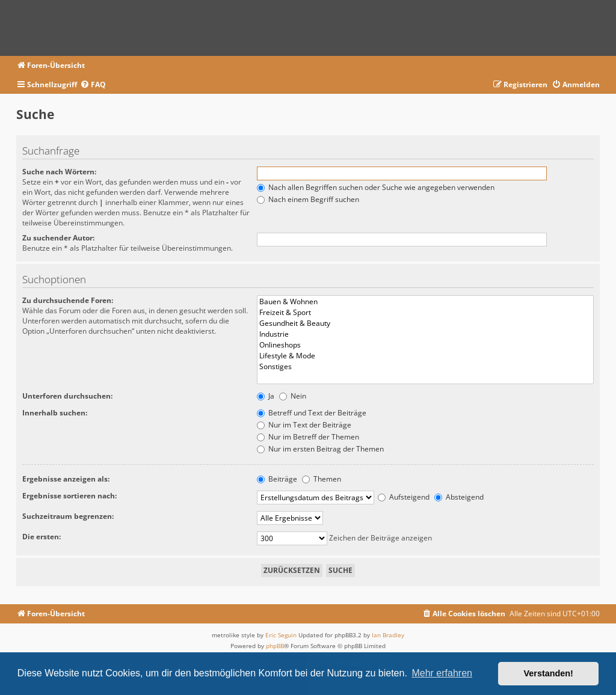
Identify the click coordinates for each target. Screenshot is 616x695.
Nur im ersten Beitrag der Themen (320, 449)
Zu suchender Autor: (58, 238)
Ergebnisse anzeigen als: (66, 479)
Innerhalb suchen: (55, 413)
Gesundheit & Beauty (426, 323)
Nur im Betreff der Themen (308, 437)
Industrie (426, 334)
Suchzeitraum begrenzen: (68, 516)
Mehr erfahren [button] (442, 673)
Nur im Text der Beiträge (304, 425)
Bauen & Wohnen (426, 302)
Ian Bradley (388, 635)
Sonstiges (426, 367)
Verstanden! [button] (549, 673)
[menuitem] (93, 85)
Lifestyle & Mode (426, 356)
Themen (322, 479)
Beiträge (277, 479)
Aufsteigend (404, 497)
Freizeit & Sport (426, 313)
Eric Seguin (281, 635)
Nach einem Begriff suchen (308, 199)
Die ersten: (42, 537)
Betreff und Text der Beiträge (312, 413)
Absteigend (459, 497)
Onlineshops (426, 345)
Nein (293, 396)
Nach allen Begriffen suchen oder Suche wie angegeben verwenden (376, 187)
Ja (266, 396)
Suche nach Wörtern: (59, 172)
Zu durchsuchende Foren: (68, 300)
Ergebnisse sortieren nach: (69, 496)
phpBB (275, 646)
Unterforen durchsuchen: (67, 396)
